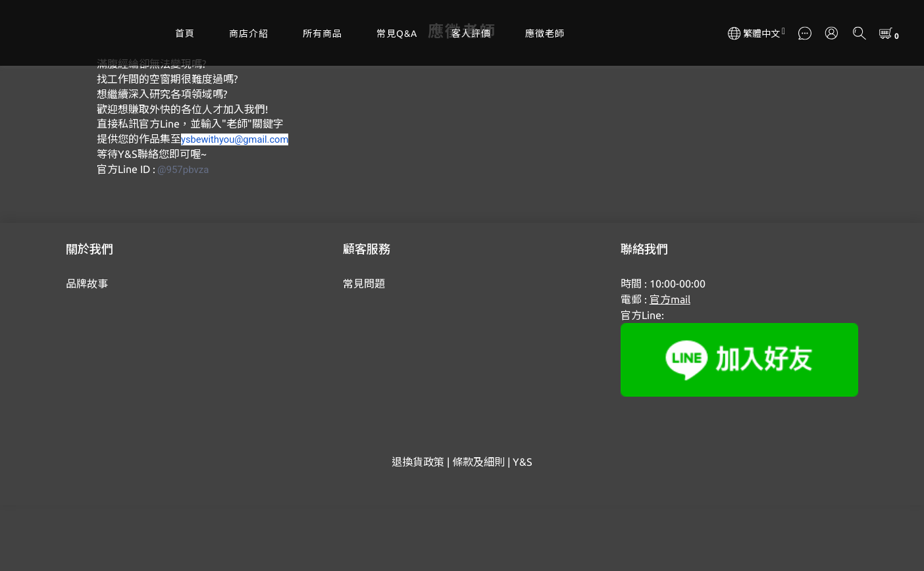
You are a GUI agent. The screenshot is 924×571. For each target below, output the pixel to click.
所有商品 (322, 34)
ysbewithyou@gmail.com (235, 205)
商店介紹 (249, 34)
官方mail (670, 365)
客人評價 (471, 34)
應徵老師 (545, 34)
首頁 (185, 34)
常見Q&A (397, 34)
